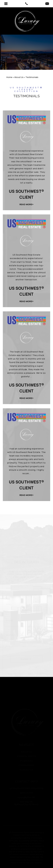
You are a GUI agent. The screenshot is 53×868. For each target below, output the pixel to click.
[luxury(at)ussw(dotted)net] (47, 4)
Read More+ (27, 204)
